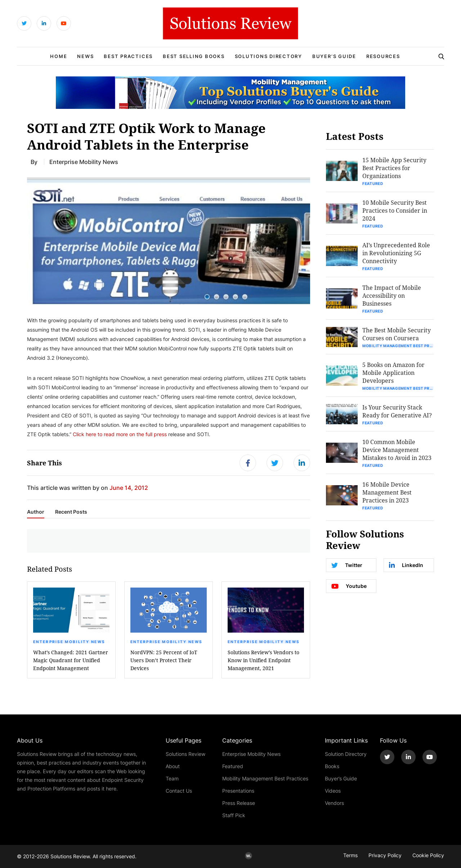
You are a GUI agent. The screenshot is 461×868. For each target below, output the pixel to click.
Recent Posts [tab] (71, 512)
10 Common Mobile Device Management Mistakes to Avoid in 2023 (397, 450)
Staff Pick (234, 815)
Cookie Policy (428, 855)
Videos (333, 791)
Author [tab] (36, 512)
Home (59, 56)
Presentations (238, 791)
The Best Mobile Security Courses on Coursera (397, 334)
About (173, 766)
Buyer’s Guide (334, 56)
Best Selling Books (194, 56)
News (85, 56)
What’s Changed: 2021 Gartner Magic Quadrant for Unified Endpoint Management (71, 660)
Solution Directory (346, 754)
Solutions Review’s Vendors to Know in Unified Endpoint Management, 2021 (263, 660)
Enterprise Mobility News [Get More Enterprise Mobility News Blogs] (84, 162)
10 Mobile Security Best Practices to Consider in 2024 (395, 210)
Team (172, 778)
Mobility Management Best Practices (398, 346)
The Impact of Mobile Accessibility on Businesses (392, 295)
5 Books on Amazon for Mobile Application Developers (393, 373)
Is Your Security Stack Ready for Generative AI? (397, 411)
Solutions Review (185, 754)
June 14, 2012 (129, 488)
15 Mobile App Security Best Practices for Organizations (394, 168)
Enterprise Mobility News (69, 642)
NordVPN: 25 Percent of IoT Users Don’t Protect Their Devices (164, 660)
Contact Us (179, 791)
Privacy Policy (385, 855)
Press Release (239, 803)
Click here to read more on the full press (120, 434)
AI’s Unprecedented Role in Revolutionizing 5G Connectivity (396, 253)
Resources (383, 56)
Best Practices (128, 56)
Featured (373, 183)
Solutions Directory (268, 56)
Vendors (334, 803)
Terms (350, 855)
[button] (169, 241)
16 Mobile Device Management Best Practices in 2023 (387, 492)
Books (332, 766)
